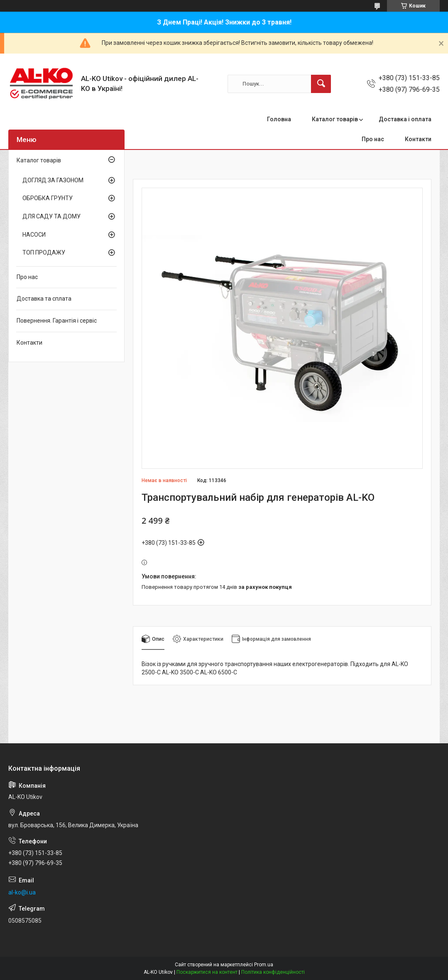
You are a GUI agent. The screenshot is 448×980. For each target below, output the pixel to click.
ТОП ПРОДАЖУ (44, 252)
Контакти (418, 139)
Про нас (373, 139)
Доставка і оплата (405, 119)
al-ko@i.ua (22, 892)
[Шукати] (321, 84)
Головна (279, 119)
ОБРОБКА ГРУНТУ (48, 198)
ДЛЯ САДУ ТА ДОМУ (51, 216)
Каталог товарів (335, 119)
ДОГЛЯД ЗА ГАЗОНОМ (53, 180)
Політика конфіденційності (273, 972)
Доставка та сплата (44, 299)
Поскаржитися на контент (207, 972)
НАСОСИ (34, 235)
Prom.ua (264, 965)
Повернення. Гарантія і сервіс (57, 321)
